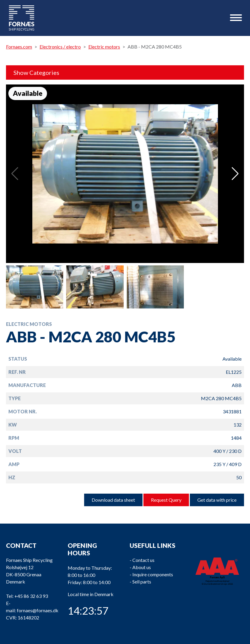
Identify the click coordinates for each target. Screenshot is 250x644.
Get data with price (217, 500)
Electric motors (104, 47)
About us (142, 567)
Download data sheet (113, 500)
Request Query (166, 500)
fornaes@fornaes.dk (38, 610)
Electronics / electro (60, 47)
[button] (235, 174)
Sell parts (142, 582)
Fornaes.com (19, 47)
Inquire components (153, 574)
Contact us (143, 560)
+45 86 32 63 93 (31, 596)
